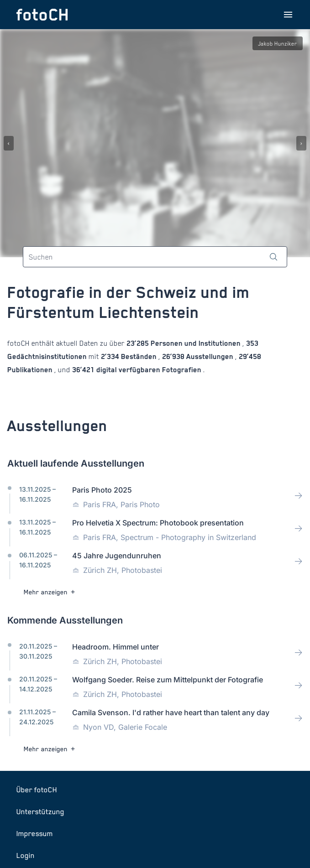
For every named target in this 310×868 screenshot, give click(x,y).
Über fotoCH (37, 790)
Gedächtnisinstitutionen (48, 356)
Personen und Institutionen (196, 343)
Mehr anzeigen (50, 592)
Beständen (139, 356)
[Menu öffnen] (288, 15)
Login (26, 855)
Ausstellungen (210, 356)
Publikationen (31, 370)
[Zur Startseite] (42, 15)
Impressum (35, 833)
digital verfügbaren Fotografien (149, 370)
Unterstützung (40, 811)
